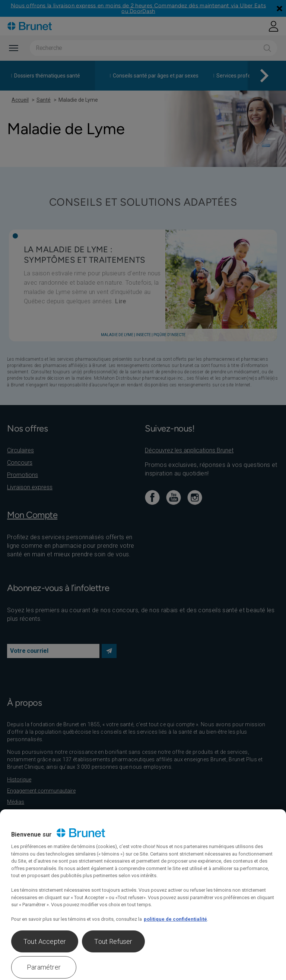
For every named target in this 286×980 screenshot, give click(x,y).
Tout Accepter (45, 941)
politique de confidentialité (175, 919)
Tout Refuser (113, 941)
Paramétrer (44, 967)
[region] (143, 895)
